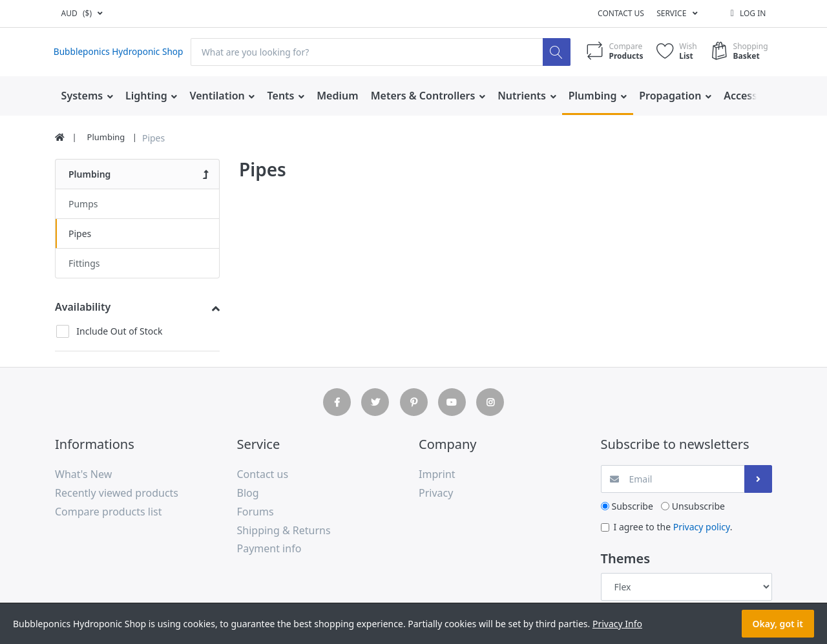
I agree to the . (673, 527)
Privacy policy (702, 527)
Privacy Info (617, 624)
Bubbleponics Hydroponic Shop (120, 52)
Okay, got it (778, 624)
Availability (83, 307)
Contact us (621, 13)
